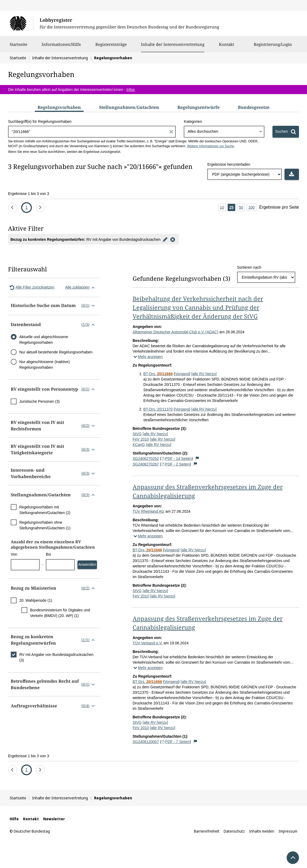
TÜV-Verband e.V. (148, 643)
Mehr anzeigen (148, 357)
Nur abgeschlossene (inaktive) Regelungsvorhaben (44, 365)
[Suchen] (286, 132)
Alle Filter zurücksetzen (31, 287)
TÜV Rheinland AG (148, 511)
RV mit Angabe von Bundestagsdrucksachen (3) (56, 657)
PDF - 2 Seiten (176, 464)
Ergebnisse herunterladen (229, 164)
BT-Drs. (158, 374)
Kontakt (226, 47)
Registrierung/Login (273, 47)
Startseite (18, 47)
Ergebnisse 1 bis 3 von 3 (29, 194)
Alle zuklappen (81, 287)
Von (14, 554)
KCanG (139, 445)
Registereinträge (111, 47)
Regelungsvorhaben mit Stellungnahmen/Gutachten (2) (45, 510)
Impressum (288, 831)
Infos (130, 90)
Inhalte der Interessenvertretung (173, 44)
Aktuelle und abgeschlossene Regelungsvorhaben (44, 340)
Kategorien (193, 121)
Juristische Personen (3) (40, 401)
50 (242, 208)
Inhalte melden (262, 831)
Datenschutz (234, 831)
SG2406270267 (146, 464)
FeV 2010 (141, 439)
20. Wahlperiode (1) (36, 600)
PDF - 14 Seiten (177, 459)
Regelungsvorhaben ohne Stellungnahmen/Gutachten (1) (45, 525)
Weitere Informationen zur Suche (210, 146)
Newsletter (54, 819)
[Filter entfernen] (173, 239)
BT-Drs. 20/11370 (158, 409)
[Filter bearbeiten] (165, 239)
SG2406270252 (146, 459)
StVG (137, 434)
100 (252, 208)
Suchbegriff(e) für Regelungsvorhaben (40, 121)
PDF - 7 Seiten (176, 742)
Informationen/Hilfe (61, 47)
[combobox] (224, 132)
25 (232, 208)
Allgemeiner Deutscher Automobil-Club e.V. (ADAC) (175, 332)
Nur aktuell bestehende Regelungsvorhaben (56, 352)
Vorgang (182, 374)
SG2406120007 (146, 742)
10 (223, 208)
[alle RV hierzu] (204, 374)
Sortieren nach (249, 267)
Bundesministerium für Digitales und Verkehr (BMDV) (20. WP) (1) (60, 613)
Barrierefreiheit (207, 831)
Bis (48, 554)
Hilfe (14, 819)
